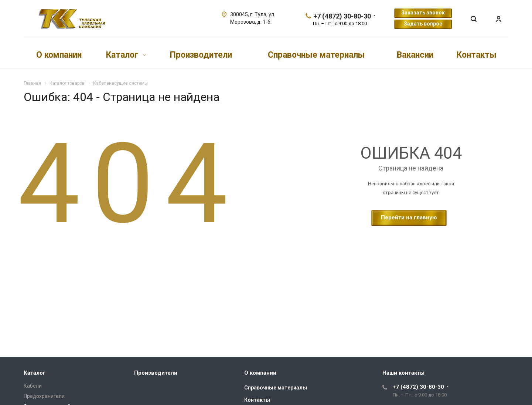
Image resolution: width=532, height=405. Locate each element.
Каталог (126, 54)
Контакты (477, 54)
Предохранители (44, 396)
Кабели (33, 386)
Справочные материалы (316, 54)
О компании (59, 54)
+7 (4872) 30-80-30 (342, 16)
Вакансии (415, 54)
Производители (201, 54)
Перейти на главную (409, 217)
